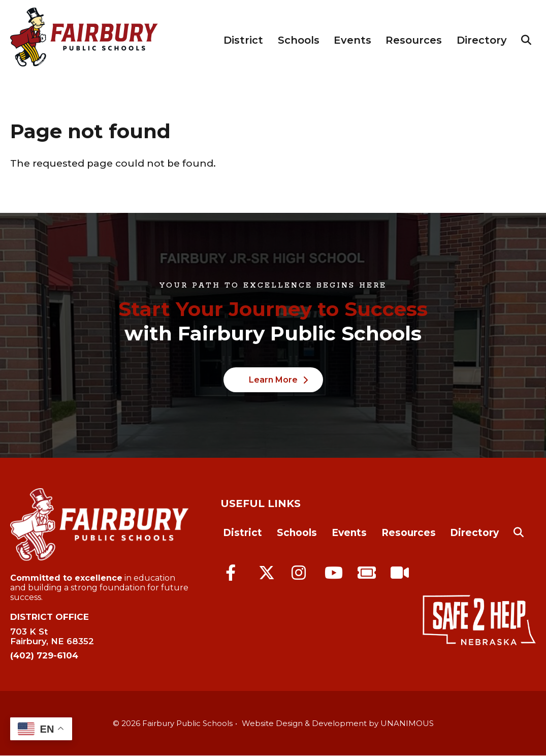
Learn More (273, 380)
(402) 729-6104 (44, 655)
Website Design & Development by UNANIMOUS (338, 723)
